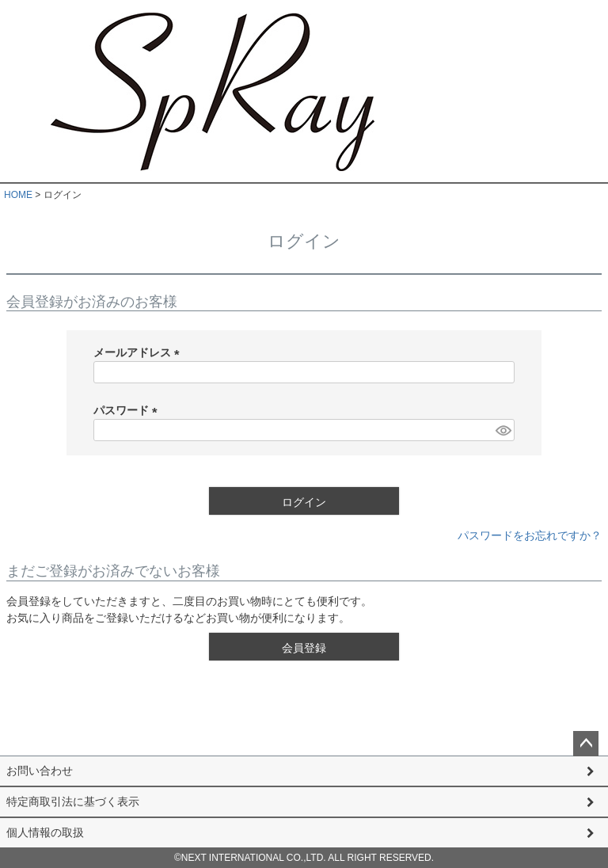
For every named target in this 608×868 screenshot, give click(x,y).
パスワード (128, 410)
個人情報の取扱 (45, 832)
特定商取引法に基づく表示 (73, 801)
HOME (18, 195)
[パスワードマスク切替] (503, 430)
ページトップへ (586, 744)
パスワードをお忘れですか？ (530, 535)
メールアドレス (139, 352)
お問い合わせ (40, 771)
